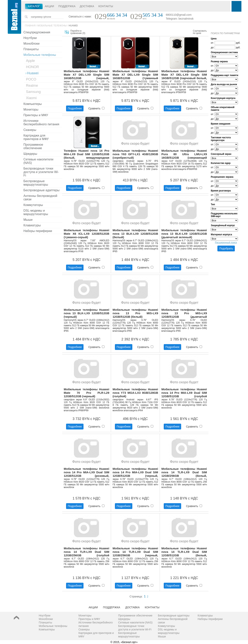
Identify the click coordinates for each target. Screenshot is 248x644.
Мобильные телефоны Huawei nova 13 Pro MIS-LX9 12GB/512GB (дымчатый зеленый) (184, 313)
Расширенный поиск (226, 242)
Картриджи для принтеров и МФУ (36, 137)
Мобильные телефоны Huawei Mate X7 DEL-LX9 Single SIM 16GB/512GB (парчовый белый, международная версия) (184, 75)
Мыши (28, 220)
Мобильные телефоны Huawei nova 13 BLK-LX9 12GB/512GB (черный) (87, 313)
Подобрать (226, 248)
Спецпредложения (37, 32)
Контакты (106, 6)
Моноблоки (31, 44)
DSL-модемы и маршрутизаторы (36, 212)
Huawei (73, 26)
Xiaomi (31, 98)
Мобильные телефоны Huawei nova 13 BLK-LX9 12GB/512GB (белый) (135, 234)
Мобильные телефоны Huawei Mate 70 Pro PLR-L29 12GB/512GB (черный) (87, 393)
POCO (31, 79)
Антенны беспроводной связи (40, 198)
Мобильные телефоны (52, 26)
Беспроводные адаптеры (41, 190)
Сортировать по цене (200, 32)
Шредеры (30, 154)
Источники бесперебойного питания (41, 122)
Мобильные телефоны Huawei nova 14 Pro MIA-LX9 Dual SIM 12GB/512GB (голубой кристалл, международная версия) (184, 393)
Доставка (87, 6)
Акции (49, 6)
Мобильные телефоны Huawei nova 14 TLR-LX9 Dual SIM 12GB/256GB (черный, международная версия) (135, 552)
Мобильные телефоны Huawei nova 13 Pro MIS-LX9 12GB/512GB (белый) (135, 313)
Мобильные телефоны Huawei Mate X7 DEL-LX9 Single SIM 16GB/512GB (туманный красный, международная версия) (135, 75)
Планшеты (31, 49)
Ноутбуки (30, 38)
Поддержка (67, 6)
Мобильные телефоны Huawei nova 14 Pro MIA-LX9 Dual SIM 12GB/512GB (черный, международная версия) (135, 472)
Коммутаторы (33, 205)
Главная (30, 26)
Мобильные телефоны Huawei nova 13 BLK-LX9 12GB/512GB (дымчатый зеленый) (184, 234)
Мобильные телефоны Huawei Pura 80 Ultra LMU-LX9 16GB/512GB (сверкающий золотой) (184, 154)
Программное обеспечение (33, 146)
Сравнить (96, 108)
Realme (32, 86)
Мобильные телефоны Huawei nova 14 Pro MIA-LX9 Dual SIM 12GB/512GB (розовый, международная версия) (87, 472)
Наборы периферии (38, 231)
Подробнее (75, 108)
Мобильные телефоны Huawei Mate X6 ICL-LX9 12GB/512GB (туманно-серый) (87, 234)
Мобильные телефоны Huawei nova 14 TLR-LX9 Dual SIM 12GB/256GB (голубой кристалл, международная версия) (87, 552)
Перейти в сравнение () (78, 32)
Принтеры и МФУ (36, 115)
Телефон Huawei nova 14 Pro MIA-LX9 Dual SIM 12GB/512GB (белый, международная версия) (87, 154)
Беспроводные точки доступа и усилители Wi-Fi (41, 172)
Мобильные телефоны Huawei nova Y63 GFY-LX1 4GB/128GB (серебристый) (135, 154)
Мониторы (31, 109)
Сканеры (30, 130)
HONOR (32, 67)
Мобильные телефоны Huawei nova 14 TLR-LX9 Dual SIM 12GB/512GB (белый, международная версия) (184, 552)
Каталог (34, 6)
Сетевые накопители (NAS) (38, 161)
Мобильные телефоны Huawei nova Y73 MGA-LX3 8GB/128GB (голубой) (135, 393)
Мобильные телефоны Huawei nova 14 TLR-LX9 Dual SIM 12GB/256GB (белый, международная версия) (184, 472)
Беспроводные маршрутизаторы (36, 183)
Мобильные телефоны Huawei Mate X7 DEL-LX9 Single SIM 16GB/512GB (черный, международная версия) (87, 75)
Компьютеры (33, 104)
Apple (30, 61)
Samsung (33, 92)
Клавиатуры (32, 225)
